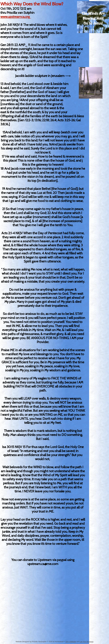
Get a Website (71, 642)
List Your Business (87, 642)
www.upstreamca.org (16, 17)
